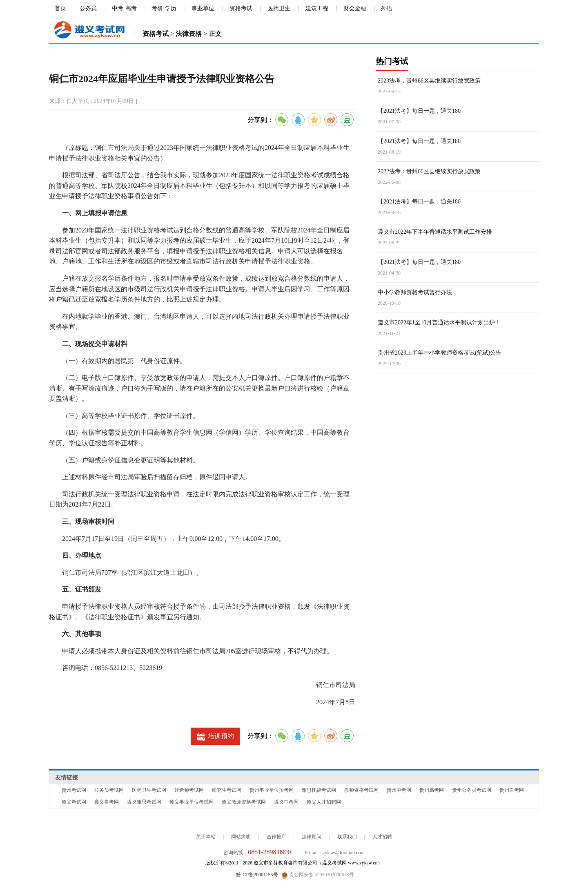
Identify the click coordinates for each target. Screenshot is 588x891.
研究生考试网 (227, 790)
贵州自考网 (512, 790)
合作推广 (276, 837)
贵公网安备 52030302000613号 (318, 875)
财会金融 (355, 8)
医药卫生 (279, 8)
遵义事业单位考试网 (192, 802)
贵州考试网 (74, 790)
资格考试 (241, 8)
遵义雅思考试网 (144, 802)
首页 (60, 8)
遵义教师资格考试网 (244, 802)
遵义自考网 (107, 802)
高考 (131, 8)
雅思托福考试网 (319, 790)
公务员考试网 (109, 790)
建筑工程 (317, 8)
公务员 (88, 8)
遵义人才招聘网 (324, 802)
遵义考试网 (74, 802)
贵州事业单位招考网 (272, 790)
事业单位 (203, 8)
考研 (157, 8)
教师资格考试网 (361, 790)
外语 (387, 8)
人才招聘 (382, 837)
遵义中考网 (286, 802)
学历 (171, 8)
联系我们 (347, 837)
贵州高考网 (432, 790)
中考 (118, 8)
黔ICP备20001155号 (257, 875)
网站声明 (241, 837)
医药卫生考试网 (149, 790)
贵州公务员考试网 (472, 790)
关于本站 (206, 837)
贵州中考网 (399, 790)
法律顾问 (312, 837)
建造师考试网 (189, 790)
